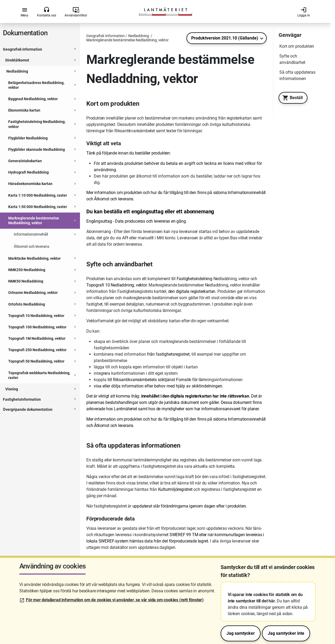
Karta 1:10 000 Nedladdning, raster (38, 195)
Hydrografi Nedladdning (28, 172)
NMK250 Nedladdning (27, 270)
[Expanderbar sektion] (75, 50)
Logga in (304, 12)
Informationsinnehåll (31, 234)
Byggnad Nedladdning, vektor (33, 99)
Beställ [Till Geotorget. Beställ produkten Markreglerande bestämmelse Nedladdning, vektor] (291, 98)
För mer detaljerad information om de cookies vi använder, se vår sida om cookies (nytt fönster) (115, 600)
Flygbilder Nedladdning (28, 138)
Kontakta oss (47, 12)
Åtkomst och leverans (32, 246)
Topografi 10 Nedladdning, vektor (36, 316)
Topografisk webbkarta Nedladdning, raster (39, 375)
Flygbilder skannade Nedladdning (37, 149)
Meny (24, 12)
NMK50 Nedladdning (26, 281)
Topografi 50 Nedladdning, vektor (36, 361)
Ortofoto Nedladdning (27, 304)
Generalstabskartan (25, 161)
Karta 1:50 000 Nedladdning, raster (38, 207)
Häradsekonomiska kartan (30, 184)
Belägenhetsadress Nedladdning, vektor (36, 85)
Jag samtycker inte (286, 633)
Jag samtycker (241, 633)
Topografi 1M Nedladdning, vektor (37, 338)
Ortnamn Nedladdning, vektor (33, 293)
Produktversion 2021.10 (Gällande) (225, 38)
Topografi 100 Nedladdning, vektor (37, 327)
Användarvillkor (76, 12)
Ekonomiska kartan (24, 110)
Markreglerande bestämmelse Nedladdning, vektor (34, 220)
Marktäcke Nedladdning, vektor (34, 258)
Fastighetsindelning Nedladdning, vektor (37, 124)
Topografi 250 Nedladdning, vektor (37, 350)
